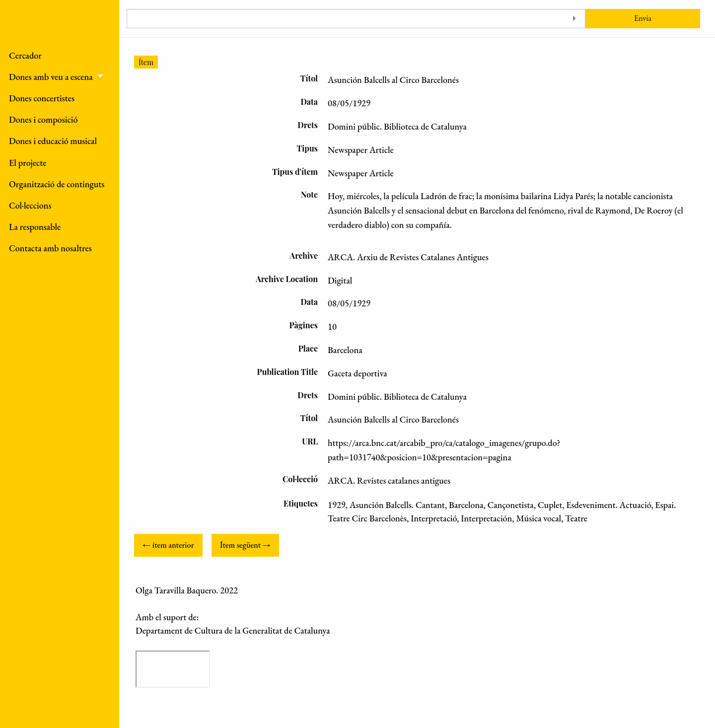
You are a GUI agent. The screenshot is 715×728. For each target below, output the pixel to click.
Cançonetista (511, 505)
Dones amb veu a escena (51, 77)
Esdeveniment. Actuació (608, 505)
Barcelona (466, 505)
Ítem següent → (245, 545)
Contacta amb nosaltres (50, 248)
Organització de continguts (57, 184)
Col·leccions (30, 205)
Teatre (576, 518)
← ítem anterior (168, 545)
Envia (643, 18)
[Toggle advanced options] (574, 19)
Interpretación (486, 518)
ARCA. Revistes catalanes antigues (389, 480)
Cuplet (550, 505)
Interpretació (434, 518)
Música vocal (538, 518)
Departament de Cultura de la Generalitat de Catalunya (233, 630)
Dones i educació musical (53, 141)
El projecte (28, 163)
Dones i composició (43, 119)
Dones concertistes (42, 98)
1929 (337, 505)
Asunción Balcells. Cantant (397, 505)
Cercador (25, 55)
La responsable (35, 227)
